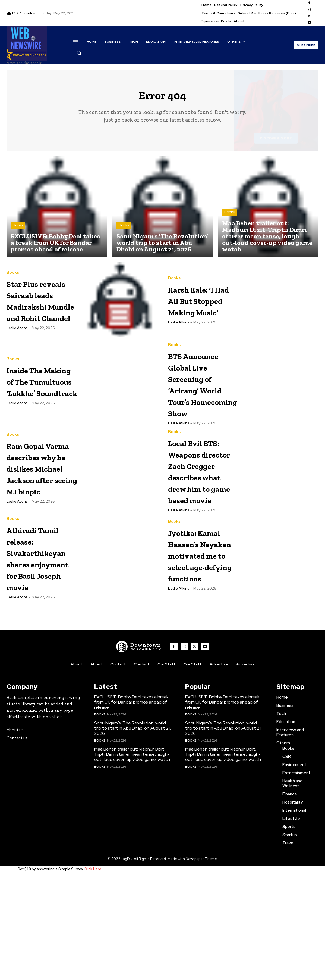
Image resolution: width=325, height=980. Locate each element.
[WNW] (139, 748)
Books (18, 230)
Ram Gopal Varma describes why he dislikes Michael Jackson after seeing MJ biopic (42, 527)
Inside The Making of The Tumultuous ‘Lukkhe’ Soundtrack (38, 406)
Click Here (93, 971)
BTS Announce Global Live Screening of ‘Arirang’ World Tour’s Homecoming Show (202, 417)
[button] (79, 53)
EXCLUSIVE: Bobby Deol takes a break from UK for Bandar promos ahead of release (131, 804)
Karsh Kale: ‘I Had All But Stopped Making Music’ (202, 304)
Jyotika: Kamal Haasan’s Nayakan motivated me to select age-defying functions (203, 648)
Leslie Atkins (17, 358)
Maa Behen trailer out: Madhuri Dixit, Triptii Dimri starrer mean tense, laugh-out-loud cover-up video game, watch (132, 856)
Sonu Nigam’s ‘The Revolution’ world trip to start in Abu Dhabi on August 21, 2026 (132, 830)
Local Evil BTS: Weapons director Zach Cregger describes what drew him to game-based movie (202, 533)
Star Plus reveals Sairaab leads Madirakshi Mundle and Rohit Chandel (40, 313)
